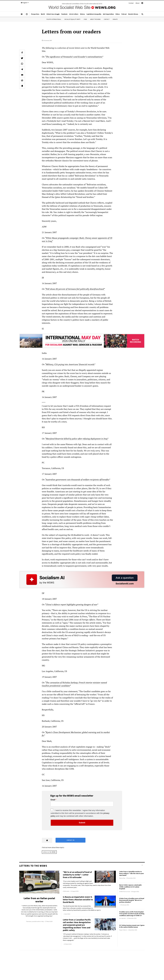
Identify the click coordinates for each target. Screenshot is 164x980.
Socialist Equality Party (72, 19)
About (137, 3)
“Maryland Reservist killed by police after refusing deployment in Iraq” (77, 439)
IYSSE (85, 19)
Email (53, 800)
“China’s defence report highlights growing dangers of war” (72, 605)
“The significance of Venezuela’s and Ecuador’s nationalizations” (74, 57)
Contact (131, 3)
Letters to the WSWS (49, 852)
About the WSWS (95, 19)
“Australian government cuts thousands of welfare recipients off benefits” (78, 480)
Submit (82, 823)
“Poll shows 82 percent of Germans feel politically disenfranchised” (75, 289)
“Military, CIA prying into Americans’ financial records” (70, 364)
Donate (115, 19)
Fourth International (54, 19)
